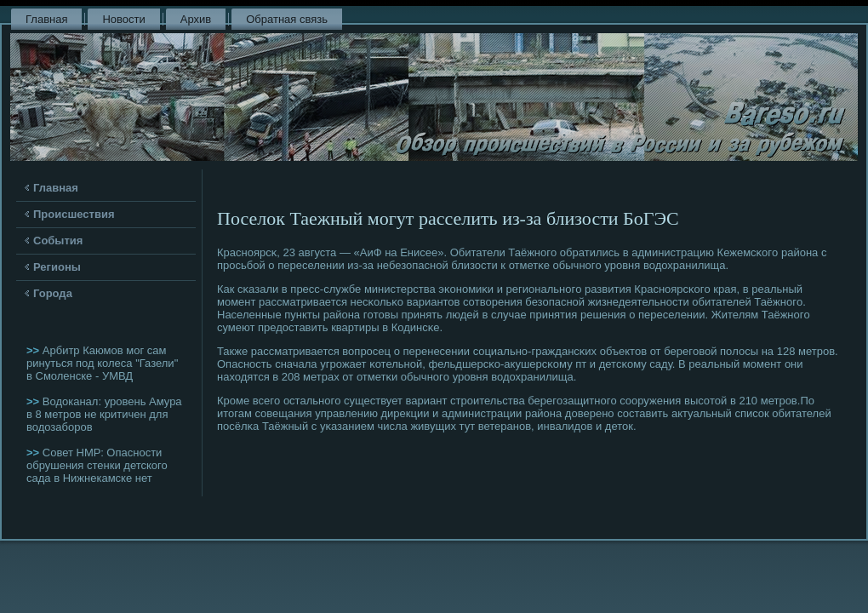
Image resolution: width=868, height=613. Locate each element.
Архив (196, 19)
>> (34, 350)
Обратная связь (287, 19)
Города (53, 293)
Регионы (57, 267)
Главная (46, 19)
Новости (123, 19)
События (58, 241)
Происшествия (74, 214)
